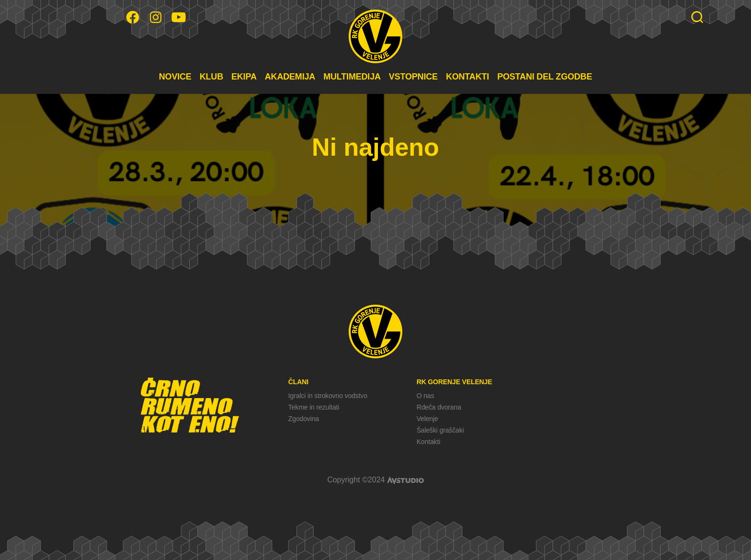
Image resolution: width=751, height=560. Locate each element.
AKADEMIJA (290, 77)
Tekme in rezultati (314, 407)
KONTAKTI (467, 77)
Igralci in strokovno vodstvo (328, 396)
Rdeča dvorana (439, 407)
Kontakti (428, 442)
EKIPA (244, 77)
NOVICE (175, 77)
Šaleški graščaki (440, 430)
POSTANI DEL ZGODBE (545, 77)
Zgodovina (304, 419)
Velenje (427, 419)
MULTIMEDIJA (352, 77)
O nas (426, 396)
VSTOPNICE (413, 77)
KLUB (211, 77)
